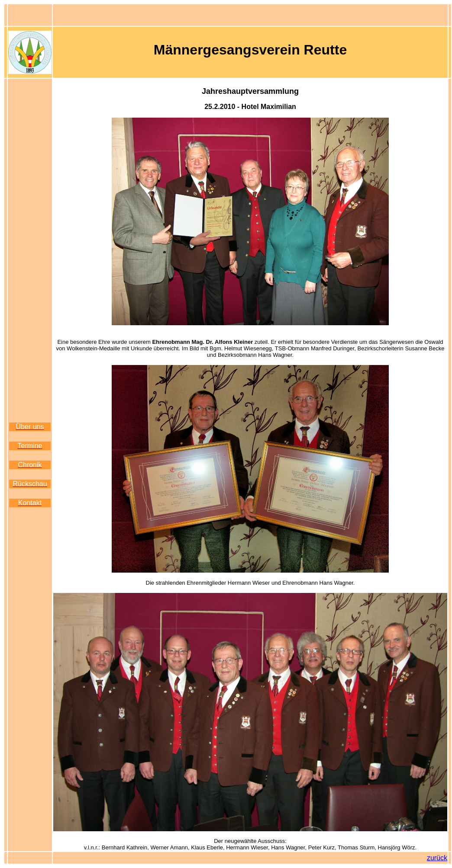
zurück (437, 858)
